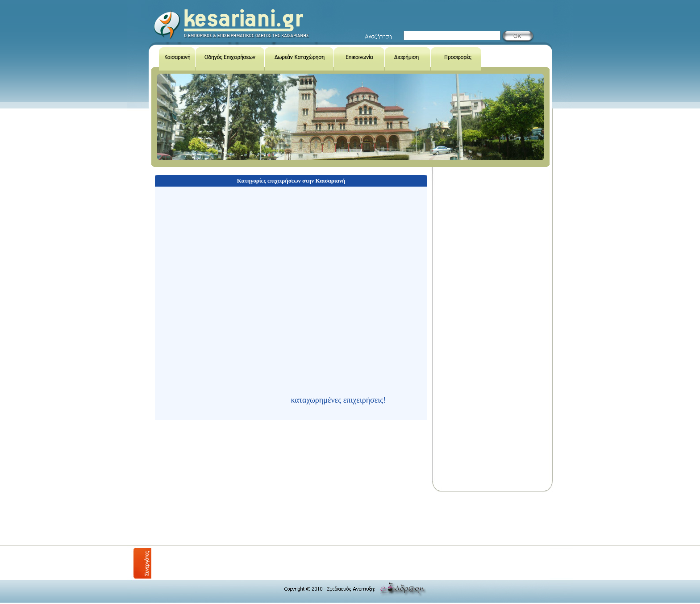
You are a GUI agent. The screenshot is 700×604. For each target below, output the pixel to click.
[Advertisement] (314, 519)
